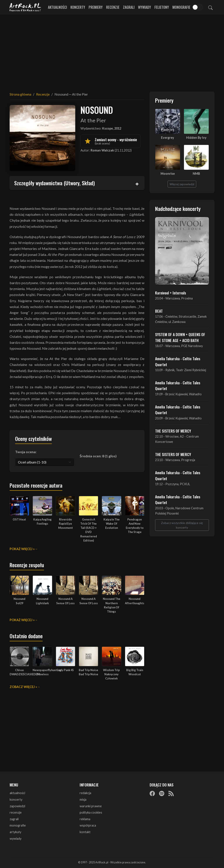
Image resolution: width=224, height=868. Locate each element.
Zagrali (129, 7)
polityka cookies (91, 812)
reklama (85, 819)
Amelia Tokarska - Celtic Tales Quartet (178, 361)
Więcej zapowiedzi (182, 184)
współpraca (88, 825)
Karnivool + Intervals (171, 293)
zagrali (14, 819)
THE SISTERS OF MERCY (173, 431)
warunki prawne (91, 806)
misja (83, 799)
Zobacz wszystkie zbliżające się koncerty (182, 525)
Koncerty (78, 7)
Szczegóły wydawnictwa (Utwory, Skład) (54, 183)
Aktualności (57, 7)
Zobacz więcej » (23, 687)
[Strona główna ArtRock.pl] (25, 7)
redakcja (85, 793)
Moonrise (168, 174)
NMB (196, 174)
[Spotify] (162, 793)
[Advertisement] (112, 50)
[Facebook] (152, 793)
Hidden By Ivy (196, 138)
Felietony (162, 7)
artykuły (15, 832)
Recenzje (113, 7)
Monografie (181, 7)
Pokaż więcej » (22, 549)
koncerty (16, 799)
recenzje (16, 812)
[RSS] (171, 793)
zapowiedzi (17, 806)
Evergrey (168, 138)
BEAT (159, 311)
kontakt (85, 832)
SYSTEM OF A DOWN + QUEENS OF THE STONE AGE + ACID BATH (180, 337)
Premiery (96, 7)
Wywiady (144, 7)
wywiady (16, 839)
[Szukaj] (210, 7)
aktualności (17, 793)
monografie (18, 825)
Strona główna (20, 94)
